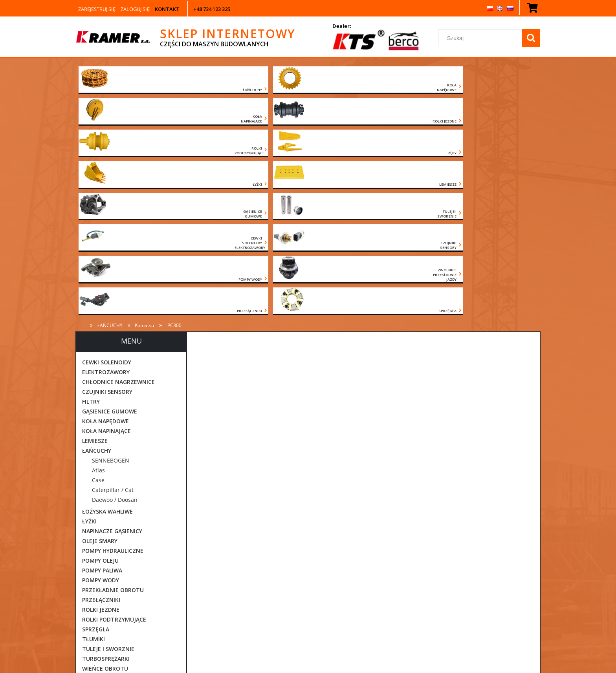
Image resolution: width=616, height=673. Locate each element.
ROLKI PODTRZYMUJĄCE (114, 430)
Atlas (98, 281)
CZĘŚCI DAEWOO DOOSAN (117, 528)
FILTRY (91, 212)
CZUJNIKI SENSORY (107, 202)
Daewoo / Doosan (115, 310)
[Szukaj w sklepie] (481, 38)
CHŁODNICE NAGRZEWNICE (118, 192)
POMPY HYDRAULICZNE (113, 361)
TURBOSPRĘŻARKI (106, 469)
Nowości (93, 577)
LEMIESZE (95, 251)
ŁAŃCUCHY (97, 261)
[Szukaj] (531, 38)
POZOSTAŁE (98, 567)
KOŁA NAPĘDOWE (105, 231)
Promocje (95, 587)
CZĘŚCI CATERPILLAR (110, 518)
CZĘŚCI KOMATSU (106, 548)
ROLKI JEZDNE (101, 420)
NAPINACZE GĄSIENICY (112, 341)
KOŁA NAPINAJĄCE (106, 241)
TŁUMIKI (93, 449)
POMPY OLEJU (100, 371)
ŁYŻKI (89, 332)
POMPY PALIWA (102, 381)
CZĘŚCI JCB (97, 538)
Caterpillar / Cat (113, 300)
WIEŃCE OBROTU (105, 479)
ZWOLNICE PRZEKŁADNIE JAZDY (124, 508)
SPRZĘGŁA (96, 440)
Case (98, 290)
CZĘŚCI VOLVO (101, 557)
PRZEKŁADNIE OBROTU (113, 400)
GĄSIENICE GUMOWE (110, 222)
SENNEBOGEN (111, 271)
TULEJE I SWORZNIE (108, 459)
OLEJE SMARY (100, 351)
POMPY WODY (101, 390)
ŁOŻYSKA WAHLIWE (107, 322)
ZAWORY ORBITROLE (110, 489)
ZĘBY (89, 498)
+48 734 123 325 (212, 9)
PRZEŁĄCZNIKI (101, 410)
